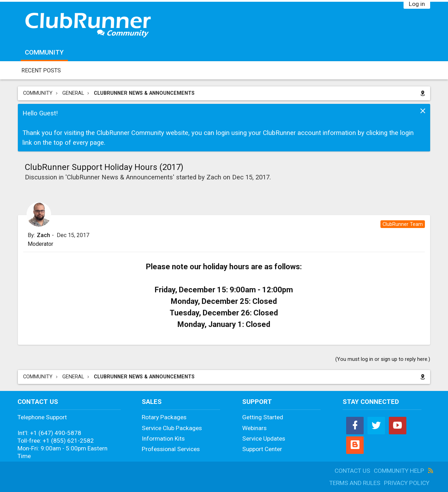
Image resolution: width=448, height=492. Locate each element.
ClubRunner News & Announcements (120, 177)
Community (44, 52)
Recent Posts (41, 70)
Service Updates (264, 438)
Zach (214, 177)
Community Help (399, 471)
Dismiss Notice (423, 111)
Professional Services (171, 449)
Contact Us (352, 471)
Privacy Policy (407, 483)
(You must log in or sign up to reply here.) (383, 359)
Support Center (262, 449)
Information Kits (163, 438)
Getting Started (263, 417)
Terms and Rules (355, 483)
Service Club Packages (172, 428)
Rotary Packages (164, 417)
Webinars (254, 428)
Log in (417, 4)
